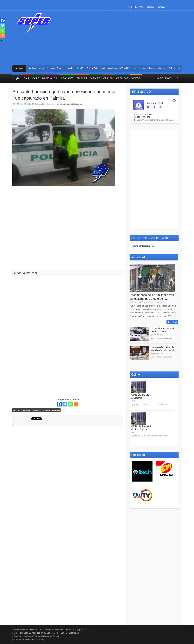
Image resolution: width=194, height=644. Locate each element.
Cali (18, 410)
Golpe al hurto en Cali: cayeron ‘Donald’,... (163, 330)
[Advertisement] (121, 39)
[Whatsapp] (70, 404)
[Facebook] (59, 404)
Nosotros (150, 7)
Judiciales (51, 104)
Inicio (130, 7)
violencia (56, 410)
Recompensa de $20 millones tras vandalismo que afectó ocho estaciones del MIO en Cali (52, 68)
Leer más (172, 322)
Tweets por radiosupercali (143, 246)
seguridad (47, 410)
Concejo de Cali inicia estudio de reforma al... (163, 349)
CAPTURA (26, 410)
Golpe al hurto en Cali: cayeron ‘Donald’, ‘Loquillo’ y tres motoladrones (125, 68)
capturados (36, 410)
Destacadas (40, 104)
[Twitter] (65, 404)
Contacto (161, 7)
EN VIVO (139, 7)
